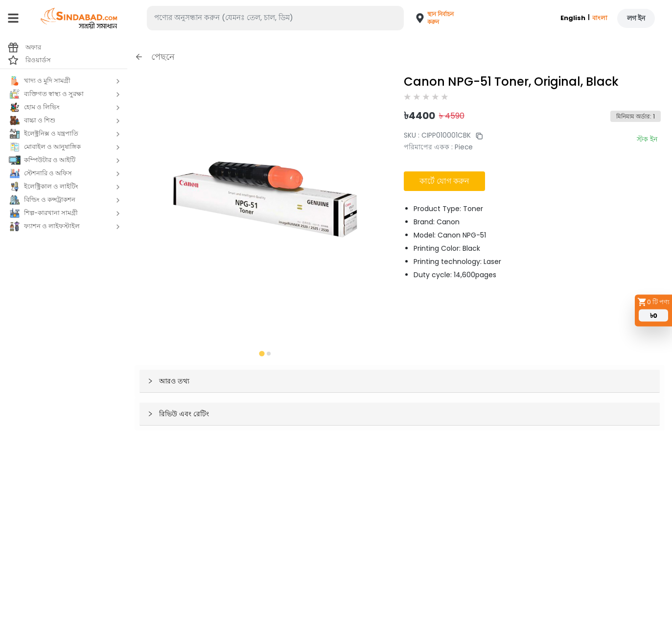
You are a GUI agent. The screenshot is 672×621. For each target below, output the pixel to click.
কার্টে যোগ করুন (444, 181)
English (573, 18)
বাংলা (600, 18)
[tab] (262, 353)
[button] (430, 18)
